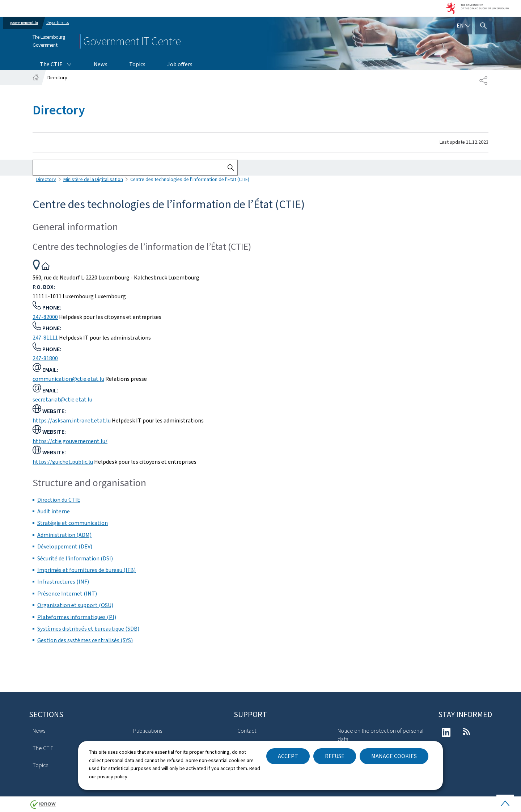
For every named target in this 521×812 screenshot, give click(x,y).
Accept (288, 756)
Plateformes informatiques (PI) (77, 617)
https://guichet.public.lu (63, 462)
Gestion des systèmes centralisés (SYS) (85, 640)
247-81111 (45, 338)
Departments (58, 23)
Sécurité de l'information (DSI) (75, 558)
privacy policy (112, 777)
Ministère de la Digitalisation (93, 179)
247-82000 (45, 317)
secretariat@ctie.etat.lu (62, 399)
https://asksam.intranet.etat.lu (72, 420)
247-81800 (45, 358)
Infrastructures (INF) (63, 582)
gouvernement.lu (24, 23)
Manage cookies (394, 756)
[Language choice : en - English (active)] (463, 26)
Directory (46, 179)
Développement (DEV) (65, 546)
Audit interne (54, 511)
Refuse (335, 756)
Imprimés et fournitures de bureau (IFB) (86, 570)
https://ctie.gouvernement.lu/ (70, 441)
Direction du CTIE (59, 500)
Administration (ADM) (64, 535)
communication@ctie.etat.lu (68, 379)
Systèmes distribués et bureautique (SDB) (88, 629)
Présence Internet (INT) (67, 594)
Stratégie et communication (73, 523)
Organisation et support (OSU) (75, 605)
